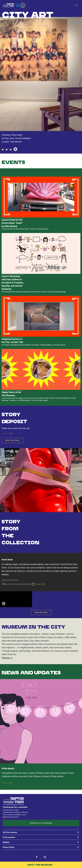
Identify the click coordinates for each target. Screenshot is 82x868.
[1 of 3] (3, 150)
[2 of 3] (7, 150)
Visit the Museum (40, 865)
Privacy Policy (9, 847)
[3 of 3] (11, 150)
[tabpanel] (41, 77)
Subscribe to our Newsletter (41, 823)
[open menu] (76, 5)
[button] (15, 149)
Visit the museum (10, 832)
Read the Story (41, 612)
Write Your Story (12, 440)
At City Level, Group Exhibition (16, 138)
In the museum (9, 837)
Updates (6, 842)
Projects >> (7, 658)
